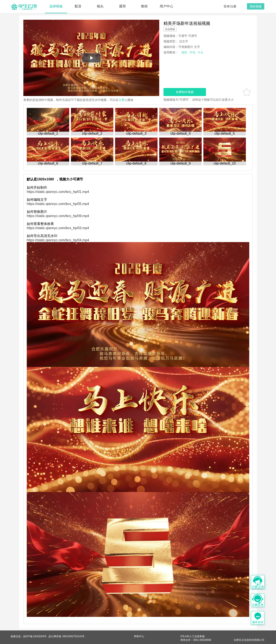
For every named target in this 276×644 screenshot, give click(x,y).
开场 (192, 52)
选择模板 (56, 6)
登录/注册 (230, 6)
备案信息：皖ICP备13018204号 (29, 636)
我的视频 (256, 6)
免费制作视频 (185, 92)
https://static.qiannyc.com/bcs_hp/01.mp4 (58, 192)
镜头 (100, 6)
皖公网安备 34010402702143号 (67, 636)
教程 (144, 6)
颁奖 (184, 52)
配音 (78, 6)
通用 (122, 6)
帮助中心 (139, 636)
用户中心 (166, 6)
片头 (200, 52)
